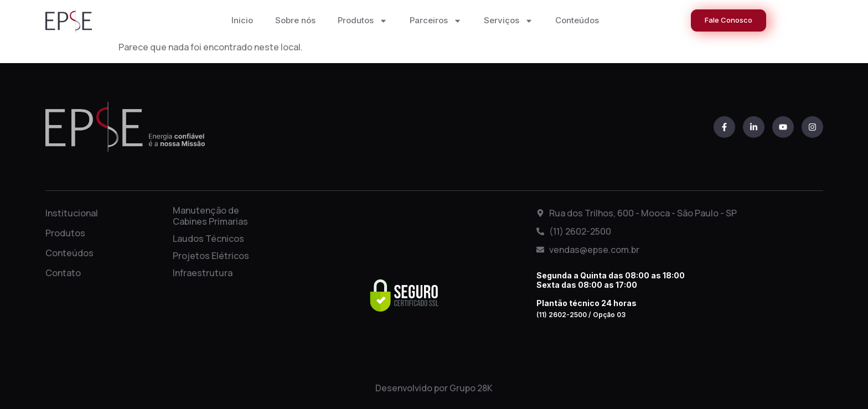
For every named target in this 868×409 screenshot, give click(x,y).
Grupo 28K (471, 388)
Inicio (242, 20)
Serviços (508, 21)
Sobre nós (295, 20)
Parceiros (436, 21)
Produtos (363, 21)
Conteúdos (577, 20)
